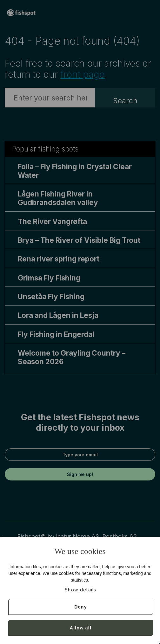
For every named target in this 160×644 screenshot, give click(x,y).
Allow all (81, 628)
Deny (80, 607)
